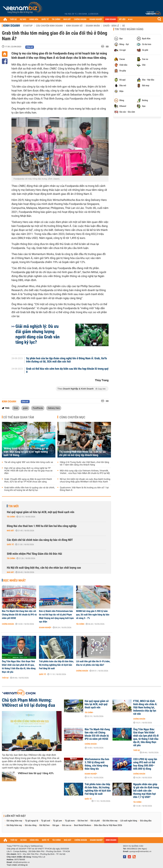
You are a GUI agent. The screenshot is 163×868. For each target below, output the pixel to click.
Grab (16, 408)
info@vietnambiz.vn (21, 862)
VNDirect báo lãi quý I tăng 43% (36, 773)
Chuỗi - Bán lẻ (111, 26)
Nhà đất (10, 531)
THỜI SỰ (13, 19)
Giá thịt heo (44, 825)
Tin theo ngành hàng (129, 29)
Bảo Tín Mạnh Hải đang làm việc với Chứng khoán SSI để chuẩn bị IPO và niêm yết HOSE (19, 615)
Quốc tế (10, 544)
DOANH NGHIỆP (96, 19)
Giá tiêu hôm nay (110, 821)
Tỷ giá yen (58, 821)
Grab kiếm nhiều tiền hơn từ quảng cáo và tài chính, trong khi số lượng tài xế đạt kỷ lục (29, 489)
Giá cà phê (95, 821)
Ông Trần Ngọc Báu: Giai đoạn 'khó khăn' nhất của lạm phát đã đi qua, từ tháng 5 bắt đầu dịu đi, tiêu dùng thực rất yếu (19, 667)
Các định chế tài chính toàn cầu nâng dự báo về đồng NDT (40, 540)
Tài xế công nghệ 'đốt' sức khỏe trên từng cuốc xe (29, 462)
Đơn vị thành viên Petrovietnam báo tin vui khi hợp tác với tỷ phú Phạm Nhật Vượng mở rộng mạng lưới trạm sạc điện (56, 616)
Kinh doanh (12, 26)
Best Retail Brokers (83, 825)
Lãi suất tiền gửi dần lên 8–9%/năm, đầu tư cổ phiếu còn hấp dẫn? (93, 663)
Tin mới (13, 506)
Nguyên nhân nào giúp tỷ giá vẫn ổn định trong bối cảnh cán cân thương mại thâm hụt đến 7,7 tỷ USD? (146, 791)
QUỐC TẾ (45, 19)
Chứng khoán (8, 624)
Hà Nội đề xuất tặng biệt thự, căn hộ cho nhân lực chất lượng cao (44, 568)
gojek (25, 408)
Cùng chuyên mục (72, 417)
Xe (124, 26)
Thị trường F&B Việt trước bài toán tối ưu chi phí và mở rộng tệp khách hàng (82, 453)
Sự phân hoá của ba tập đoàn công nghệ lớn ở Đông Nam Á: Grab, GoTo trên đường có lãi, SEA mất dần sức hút (67, 360)
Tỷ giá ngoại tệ (32, 821)
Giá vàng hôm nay (14, 821)
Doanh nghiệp (45, 628)
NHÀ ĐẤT (67, 19)
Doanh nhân (93, 26)
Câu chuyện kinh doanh (49, 26)
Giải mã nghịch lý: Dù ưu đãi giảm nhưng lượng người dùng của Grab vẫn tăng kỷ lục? (37, 334)
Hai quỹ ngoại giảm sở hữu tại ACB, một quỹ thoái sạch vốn (41, 512)
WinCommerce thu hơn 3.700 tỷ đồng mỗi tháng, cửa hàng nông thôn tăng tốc (97, 764)
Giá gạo (56, 825)
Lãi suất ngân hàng (129, 821)
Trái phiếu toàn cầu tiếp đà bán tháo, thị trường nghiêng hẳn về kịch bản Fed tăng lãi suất (56, 665)
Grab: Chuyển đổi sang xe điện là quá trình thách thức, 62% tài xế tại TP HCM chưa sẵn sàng (28, 480)
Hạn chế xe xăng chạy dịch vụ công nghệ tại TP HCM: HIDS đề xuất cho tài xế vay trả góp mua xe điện (28, 471)
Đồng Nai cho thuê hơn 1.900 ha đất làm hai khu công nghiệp (42, 526)
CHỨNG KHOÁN (80, 19)
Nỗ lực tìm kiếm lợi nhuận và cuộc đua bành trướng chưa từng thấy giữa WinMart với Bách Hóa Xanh (85, 480)
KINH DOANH (111, 19)
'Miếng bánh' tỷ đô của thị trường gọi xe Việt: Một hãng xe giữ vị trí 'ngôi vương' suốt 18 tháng (26, 452)
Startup (28, 26)
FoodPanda (38, 408)
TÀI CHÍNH (56, 19)
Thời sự (5, 678)
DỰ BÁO (23, 19)
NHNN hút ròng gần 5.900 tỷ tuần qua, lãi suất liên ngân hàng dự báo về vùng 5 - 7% (93, 615)
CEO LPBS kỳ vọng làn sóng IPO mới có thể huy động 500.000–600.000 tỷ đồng (145, 764)
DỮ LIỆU (122, 19)
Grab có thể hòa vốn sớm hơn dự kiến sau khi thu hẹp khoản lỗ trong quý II (67, 370)
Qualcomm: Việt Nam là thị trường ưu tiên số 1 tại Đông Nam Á (84, 489)
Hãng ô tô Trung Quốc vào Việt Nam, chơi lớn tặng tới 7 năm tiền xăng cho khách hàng (84, 464)
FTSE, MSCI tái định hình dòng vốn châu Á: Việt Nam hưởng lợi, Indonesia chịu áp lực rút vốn (145, 708)
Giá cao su (67, 825)
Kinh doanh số (74, 26)
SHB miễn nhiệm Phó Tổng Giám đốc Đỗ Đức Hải (34, 554)
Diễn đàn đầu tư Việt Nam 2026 (108, 825)
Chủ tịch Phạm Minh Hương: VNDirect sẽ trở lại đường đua (28, 703)
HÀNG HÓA (34, 19)
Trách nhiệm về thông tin (17, 865)
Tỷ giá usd (46, 821)
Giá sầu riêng (31, 825)
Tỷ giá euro (70, 821)
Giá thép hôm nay (14, 825)
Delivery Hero (54, 408)
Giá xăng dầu (146, 821)
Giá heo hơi (83, 821)
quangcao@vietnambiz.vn (140, 851)
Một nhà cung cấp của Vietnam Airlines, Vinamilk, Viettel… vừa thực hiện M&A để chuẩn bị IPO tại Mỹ (85, 472)
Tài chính (11, 517)
